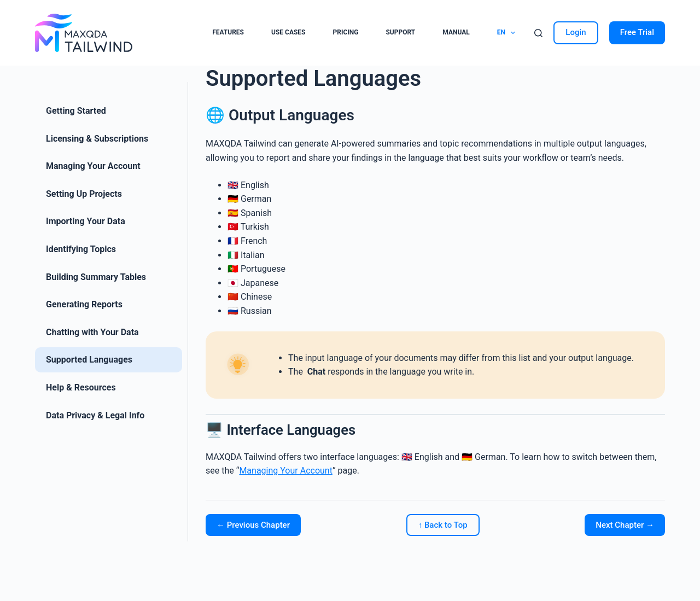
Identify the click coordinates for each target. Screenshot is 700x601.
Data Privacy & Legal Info (95, 415)
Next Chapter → (625, 525)
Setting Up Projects (84, 194)
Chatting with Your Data (92, 332)
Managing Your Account (93, 166)
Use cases (288, 32)
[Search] (538, 33)
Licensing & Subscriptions (97, 139)
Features (228, 32)
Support (400, 32)
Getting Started (76, 111)
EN (509, 33)
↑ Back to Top (443, 525)
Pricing (345, 32)
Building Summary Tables (96, 277)
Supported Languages (89, 360)
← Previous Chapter (253, 525)
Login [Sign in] (576, 32)
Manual (456, 32)
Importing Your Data (86, 221)
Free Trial (637, 32)
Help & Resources (81, 387)
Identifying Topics (81, 249)
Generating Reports (84, 304)
